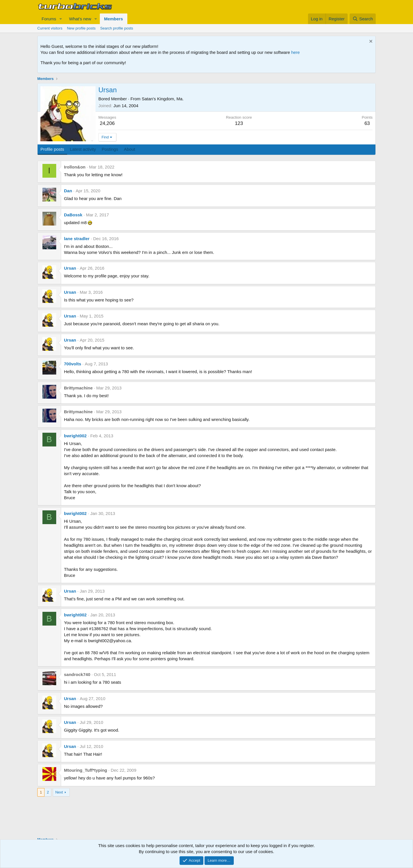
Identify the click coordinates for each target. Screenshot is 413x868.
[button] (61, 19)
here (295, 52)
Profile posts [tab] (52, 149)
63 (367, 123)
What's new (80, 19)
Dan (68, 191)
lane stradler (77, 239)
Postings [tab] (110, 149)
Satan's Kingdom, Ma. (163, 99)
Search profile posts (117, 28)
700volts (73, 364)
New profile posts (81, 28)
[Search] (363, 19)
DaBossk (73, 215)
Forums (49, 19)
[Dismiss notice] (370, 42)
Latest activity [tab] (83, 149)
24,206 (107, 123)
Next (59, 792)
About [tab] (129, 149)
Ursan (70, 268)
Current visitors (50, 28)
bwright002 (75, 436)
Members (114, 19)
